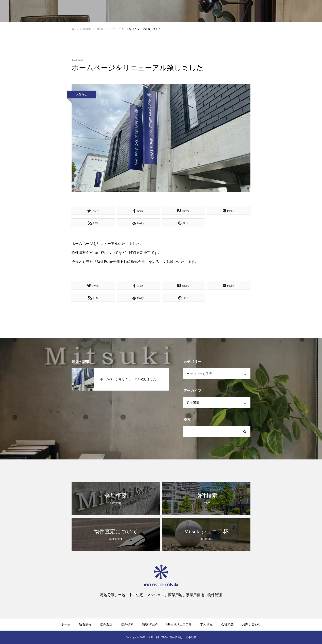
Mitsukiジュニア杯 (179, 624)
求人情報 (206, 624)
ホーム (66, 624)
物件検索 (127, 624)
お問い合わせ (252, 624)
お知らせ (82, 94)
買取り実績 (150, 624)
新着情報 (85, 624)
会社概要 (227, 624)
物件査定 (106, 624)
